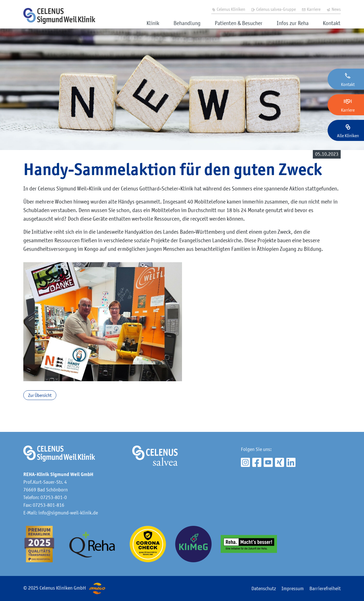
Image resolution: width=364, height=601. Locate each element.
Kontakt (332, 23)
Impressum (293, 588)
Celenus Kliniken (228, 9)
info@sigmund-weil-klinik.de (68, 513)
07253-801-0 (54, 497)
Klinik (153, 23)
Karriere (311, 9)
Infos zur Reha (293, 23)
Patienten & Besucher (239, 23)
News (333, 9)
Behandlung (187, 23)
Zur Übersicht (40, 395)
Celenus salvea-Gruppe (273, 9)
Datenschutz (264, 588)
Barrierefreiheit (325, 588)
